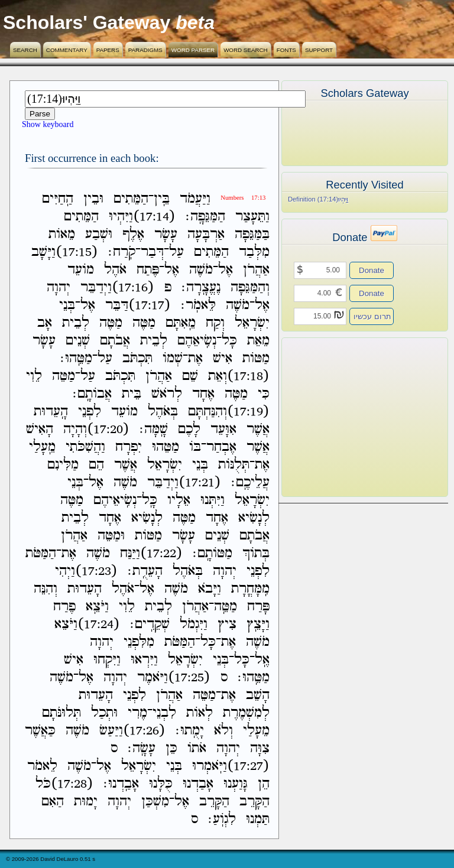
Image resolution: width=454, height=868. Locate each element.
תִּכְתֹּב (137, 358)
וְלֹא (223, 731)
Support (319, 50)
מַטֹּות (256, 358)
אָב (45, 323)
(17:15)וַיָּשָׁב (65, 252)
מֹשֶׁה (201, 270)
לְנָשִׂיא (254, 518)
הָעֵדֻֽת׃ (145, 571)
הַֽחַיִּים (58, 199)
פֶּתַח (148, 270)
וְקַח (215, 323)
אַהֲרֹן (256, 270)
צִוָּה (260, 748)
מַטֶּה (144, 323)
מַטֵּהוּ (166, 447)
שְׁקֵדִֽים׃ (150, 624)
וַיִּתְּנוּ (213, 500)
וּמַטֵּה (111, 536)
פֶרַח (64, 607)
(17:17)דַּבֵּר (138, 305)
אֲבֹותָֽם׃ (92, 394)
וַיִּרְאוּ (144, 660)
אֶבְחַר (221, 447)
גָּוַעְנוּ (236, 784)
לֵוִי (34, 376)
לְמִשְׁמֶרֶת (246, 713)
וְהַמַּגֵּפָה (250, 287)
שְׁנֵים (78, 341)
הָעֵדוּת (85, 589)
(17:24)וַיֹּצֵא (87, 624)
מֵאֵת (258, 341)
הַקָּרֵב (254, 802)
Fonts (286, 50)
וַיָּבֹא (210, 589)
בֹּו (195, 447)
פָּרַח (258, 607)
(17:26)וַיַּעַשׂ (132, 731)
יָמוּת (86, 802)
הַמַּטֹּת (41, 553)
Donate (372, 270)
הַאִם (53, 802)
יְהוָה (59, 287)
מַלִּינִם (63, 465)
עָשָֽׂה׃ (142, 748)
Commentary (67, 50)
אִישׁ (223, 358)
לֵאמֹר (42, 766)
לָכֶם (189, 429)
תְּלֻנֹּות (234, 465)
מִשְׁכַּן (155, 802)
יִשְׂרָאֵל (252, 323)
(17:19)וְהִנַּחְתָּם (229, 412)
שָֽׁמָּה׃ (154, 429)
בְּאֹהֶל (163, 412)
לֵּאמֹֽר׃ (198, 305)
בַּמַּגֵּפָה (252, 234)
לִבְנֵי (164, 713)
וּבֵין (93, 199)
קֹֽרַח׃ (122, 252)
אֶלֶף (133, 234)
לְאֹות (200, 713)
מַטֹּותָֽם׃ (213, 553)
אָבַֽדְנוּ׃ (121, 784)
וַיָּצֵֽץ (258, 624)
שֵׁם (190, 376)
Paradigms (145, 50)
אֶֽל (262, 660)
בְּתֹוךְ (256, 553)
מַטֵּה (64, 376)
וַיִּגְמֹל (194, 624)
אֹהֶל (115, 270)
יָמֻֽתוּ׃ (190, 731)
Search (25, 50)
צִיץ (227, 624)
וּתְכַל (104, 713)
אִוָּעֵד (223, 429)
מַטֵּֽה (226, 607)
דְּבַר (152, 252)
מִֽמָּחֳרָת (250, 589)
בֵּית (132, 394)
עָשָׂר (166, 234)
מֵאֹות (62, 234)
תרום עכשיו (372, 316)
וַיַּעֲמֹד (195, 199)
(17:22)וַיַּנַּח (151, 553)
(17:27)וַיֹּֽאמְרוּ (231, 766)
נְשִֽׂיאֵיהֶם (115, 500)
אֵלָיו (179, 500)
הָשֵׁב (258, 695)
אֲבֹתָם (115, 341)
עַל (176, 252)
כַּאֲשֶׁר (40, 731)
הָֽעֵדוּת (51, 412)
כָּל (229, 341)
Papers (108, 50)
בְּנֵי (67, 305)
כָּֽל (150, 500)
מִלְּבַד (254, 252)
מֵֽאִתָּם (181, 323)
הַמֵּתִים (131, 199)
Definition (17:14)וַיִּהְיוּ (318, 199)
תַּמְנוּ (258, 819)
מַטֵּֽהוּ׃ (76, 358)
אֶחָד (203, 394)
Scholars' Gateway (87, 22)
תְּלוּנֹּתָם (61, 713)
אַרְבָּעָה (206, 234)
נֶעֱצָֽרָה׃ (201, 287)
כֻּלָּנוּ (161, 784)
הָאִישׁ (40, 429)
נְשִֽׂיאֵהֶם (197, 341)
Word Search (246, 50)
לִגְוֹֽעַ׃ (222, 819)
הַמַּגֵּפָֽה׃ (205, 217)
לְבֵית (76, 323)
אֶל (226, 270)
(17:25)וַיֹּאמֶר (174, 677)
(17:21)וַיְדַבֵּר (184, 482)
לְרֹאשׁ (167, 394)
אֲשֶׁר (258, 429)
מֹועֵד (81, 270)
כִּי (264, 394)
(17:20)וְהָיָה (96, 429)
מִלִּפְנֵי (139, 642)
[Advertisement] (347, 417)
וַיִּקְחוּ (107, 660)
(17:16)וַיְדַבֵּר (117, 287)
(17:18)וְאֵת (239, 376)
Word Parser (193, 50)
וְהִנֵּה (46, 589)
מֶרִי (137, 713)
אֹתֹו (197, 748)
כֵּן (171, 748)
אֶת (195, 358)
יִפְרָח (129, 447)
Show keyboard (48, 124)
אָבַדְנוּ (198, 784)
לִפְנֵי (90, 412)
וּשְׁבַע (99, 234)
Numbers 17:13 (243, 198)
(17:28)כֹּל (64, 784)
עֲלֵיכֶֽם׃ (250, 482)
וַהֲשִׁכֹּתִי (85, 447)
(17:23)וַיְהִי (86, 571)
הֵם (96, 465)
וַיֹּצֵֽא (97, 607)
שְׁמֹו (173, 358)
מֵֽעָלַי (42, 447)
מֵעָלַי (256, 731)
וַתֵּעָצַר (252, 217)
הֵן (264, 784)
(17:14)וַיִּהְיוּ (142, 217)
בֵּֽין (162, 199)
